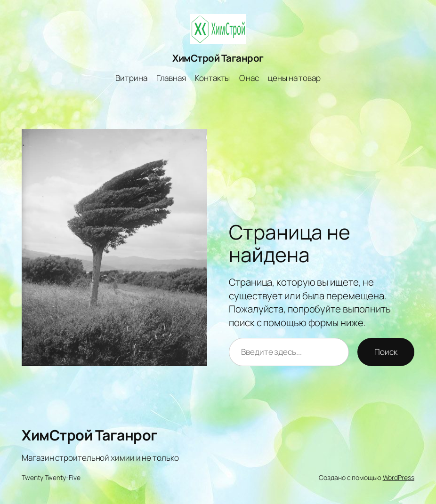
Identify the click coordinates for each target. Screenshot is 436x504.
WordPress (399, 477)
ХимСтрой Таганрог (218, 58)
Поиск (386, 352)
